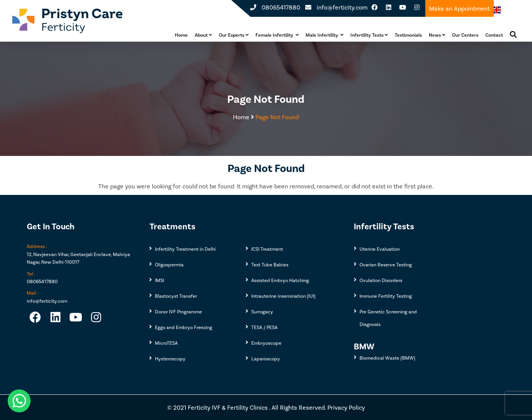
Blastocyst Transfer (176, 296)
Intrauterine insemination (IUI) (283, 296)
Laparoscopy (266, 358)
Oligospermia (169, 264)
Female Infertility (277, 35)
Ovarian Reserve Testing (386, 264)
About (203, 35)
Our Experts (234, 35)
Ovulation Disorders (381, 280)
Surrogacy (262, 311)
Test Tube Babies (270, 264)
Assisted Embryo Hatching (280, 280)
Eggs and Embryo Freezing (184, 327)
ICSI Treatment (267, 249)
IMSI (159, 280)
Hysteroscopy (170, 358)
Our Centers (465, 35)
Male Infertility (325, 35)
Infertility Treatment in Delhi (185, 249)
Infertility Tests (369, 35)
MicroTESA (166, 343)
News (437, 35)
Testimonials (408, 35)
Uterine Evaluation (380, 249)
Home (181, 35)
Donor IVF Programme (178, 311)
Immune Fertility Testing (386, 296)
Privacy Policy (346, 407)
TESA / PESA (264, 327)
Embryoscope (266, 343)
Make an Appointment (460, 8)
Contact (494, 35)
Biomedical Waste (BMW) (387, 358)
